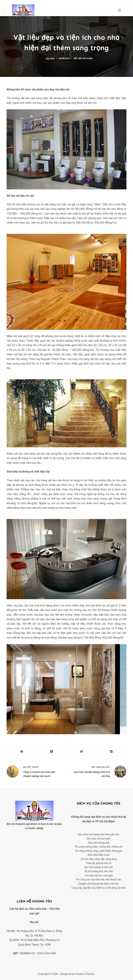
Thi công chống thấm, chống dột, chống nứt (99, 847)
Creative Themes (85, 974)
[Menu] (119, 10)
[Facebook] (22, 752)
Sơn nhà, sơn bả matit (99, 839)
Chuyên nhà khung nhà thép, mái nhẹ (99, 884)
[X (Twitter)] (52, 752)
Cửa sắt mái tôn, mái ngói (99, 876)
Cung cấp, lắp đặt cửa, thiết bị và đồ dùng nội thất (99, 888)
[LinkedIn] (111, 752)
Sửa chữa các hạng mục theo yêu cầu (99, 834)
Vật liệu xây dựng (83, 58)
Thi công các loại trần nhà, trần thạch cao (99, 880)
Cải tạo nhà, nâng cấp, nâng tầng (99, 859)
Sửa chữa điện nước (99, 855)
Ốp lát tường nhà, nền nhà (99, 871)
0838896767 (27, 953)
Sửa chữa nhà (38, 909)
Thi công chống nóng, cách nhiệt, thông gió (99, 851)
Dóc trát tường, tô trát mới (99, 867)
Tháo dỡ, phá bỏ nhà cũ (99, 863)
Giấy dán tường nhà (99, 843)
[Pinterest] (82, 752)
